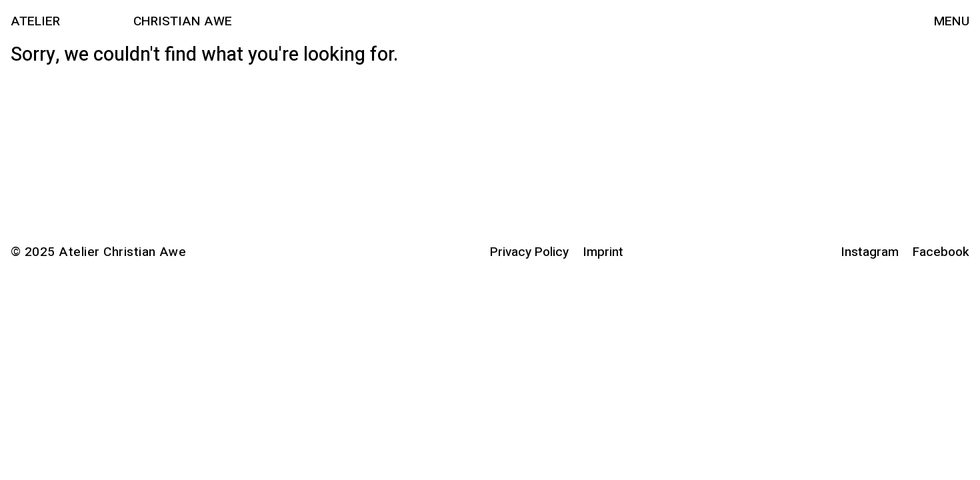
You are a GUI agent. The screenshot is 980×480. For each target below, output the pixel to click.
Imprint (603, 252)
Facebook (941, 252)
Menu (952, 21)
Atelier (35, 21)
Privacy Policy (529, 252)
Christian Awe (183, 21)
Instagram (870, 252)
